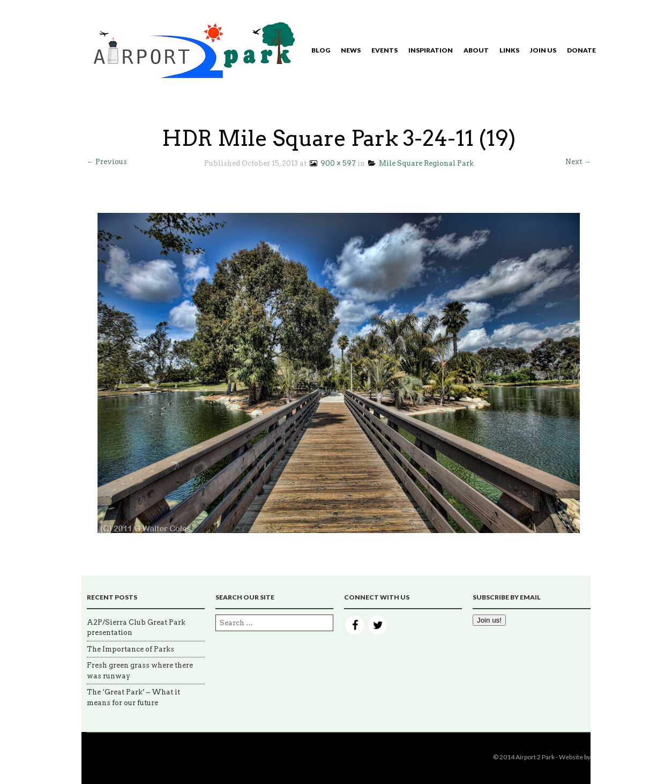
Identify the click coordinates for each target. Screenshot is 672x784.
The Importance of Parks (130, 649)
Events (384, 50)
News (351, 50)
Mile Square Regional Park (421, 163)
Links (509, 50)
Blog (321, 50)
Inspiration (431, 50)
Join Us (543, 50)
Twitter (378, 625)
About (476, 50)
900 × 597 (332, 163)
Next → (578, 162)
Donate (581, 50)
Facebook (354, 625)
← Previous (107, 162)
